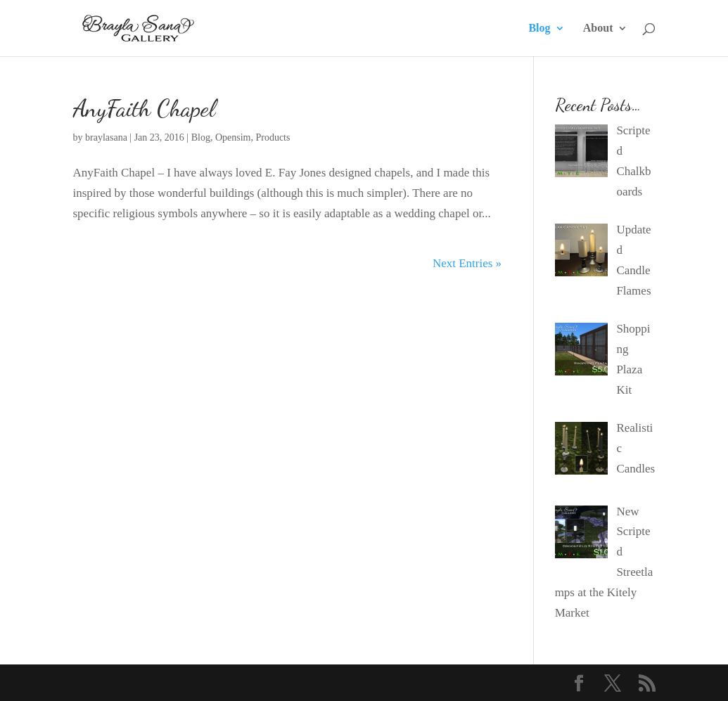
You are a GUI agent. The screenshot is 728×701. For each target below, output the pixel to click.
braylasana (106, 137)
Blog (539, 28)
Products (273, 137)
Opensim (233, 137)
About (598, 28)
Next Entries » (467, 263)
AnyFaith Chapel (144, 109)
